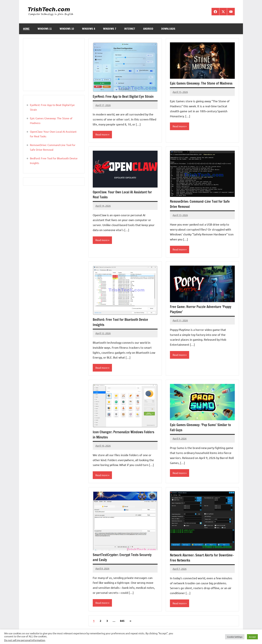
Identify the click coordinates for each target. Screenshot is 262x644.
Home (26, 29)
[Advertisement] (54, 65)
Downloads (168, 29)
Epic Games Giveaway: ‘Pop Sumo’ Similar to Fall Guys (201, 433)
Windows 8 (89, 29)
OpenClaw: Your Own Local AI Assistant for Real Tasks (125, 200)
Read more (102, 140)
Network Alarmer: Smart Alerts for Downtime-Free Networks (196, 564)
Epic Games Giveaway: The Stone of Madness (196, 86)
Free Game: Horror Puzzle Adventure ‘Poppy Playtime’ (197, 315)
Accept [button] (252, 637)
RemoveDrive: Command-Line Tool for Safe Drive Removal (202, 209)
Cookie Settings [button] (235, 637)
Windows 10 (67, 29)
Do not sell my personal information (25, 640)
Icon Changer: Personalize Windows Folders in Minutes (120, 440)
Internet (130, 29)
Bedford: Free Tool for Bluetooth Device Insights (122, 328)
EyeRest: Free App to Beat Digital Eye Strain (120, 99)
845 (122, 627)
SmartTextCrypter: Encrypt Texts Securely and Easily (125, 563)
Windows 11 (45, 29)
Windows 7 (110, 29)
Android (148, 29)
